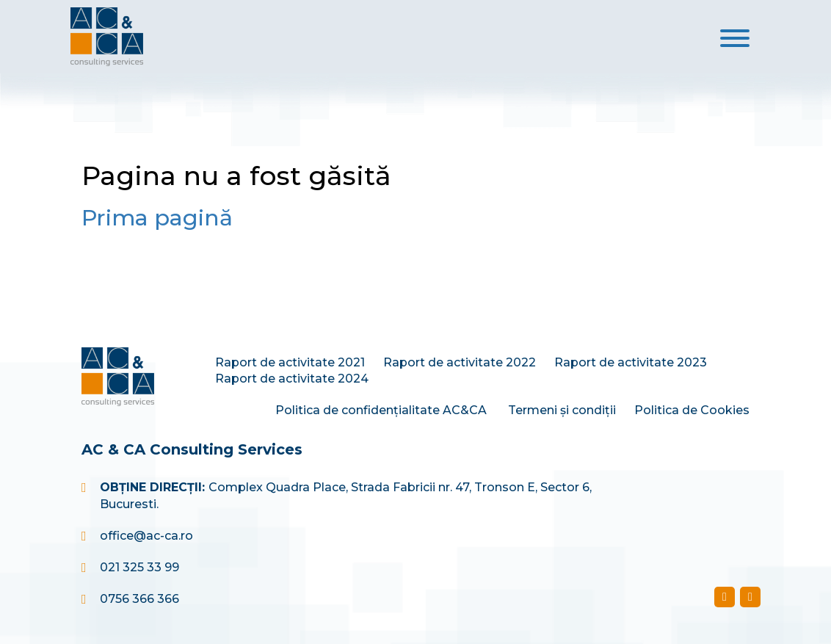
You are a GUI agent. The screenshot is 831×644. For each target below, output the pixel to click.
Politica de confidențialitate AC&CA (382, 410)
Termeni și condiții (562, 410)
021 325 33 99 (139, 567)
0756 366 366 (139, 599)
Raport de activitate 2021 (290, 362)
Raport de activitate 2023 (631, 362)
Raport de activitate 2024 (292, 379)
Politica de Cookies (692, 410)
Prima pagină (157, 218)
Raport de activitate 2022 (460, 362)
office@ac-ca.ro (146, 536)
